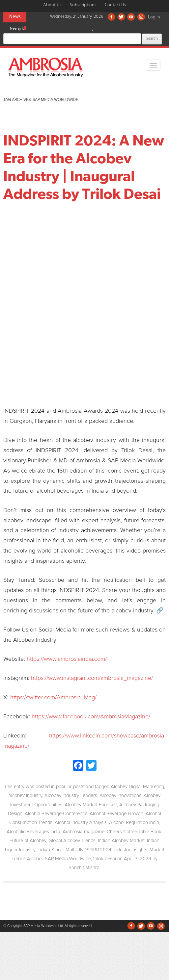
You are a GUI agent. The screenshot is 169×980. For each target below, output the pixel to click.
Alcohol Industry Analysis (81, 823)
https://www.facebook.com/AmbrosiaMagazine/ (91, 717)
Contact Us (115, 5)
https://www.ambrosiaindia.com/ (67, 659)
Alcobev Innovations (120, 796)
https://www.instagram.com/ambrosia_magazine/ (92, 678)
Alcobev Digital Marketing (137, 787)
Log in (154, 17)
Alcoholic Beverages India (33, 832)
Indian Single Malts (57, 850)
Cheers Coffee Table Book (134, 832)
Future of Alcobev (28, 841)
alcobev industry (25, 796)
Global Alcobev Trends (72, 841)
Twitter (121, 17)
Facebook (111, 17)
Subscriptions (83, 5)
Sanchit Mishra (84, 868)
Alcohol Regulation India (134, 823)
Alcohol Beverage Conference (56, 814)
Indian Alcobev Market (121, 841)
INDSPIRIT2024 (95, 850)
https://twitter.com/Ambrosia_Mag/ (53, 698)
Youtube (131, 17)
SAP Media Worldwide (68, 859)
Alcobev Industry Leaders (71, 796)
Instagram (141, 17)
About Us (52, 5)
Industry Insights (130, 850)
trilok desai (105, 859)
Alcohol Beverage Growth (116, 814)
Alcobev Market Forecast (91, 805)
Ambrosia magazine (84, 832)
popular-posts (70, 787)
